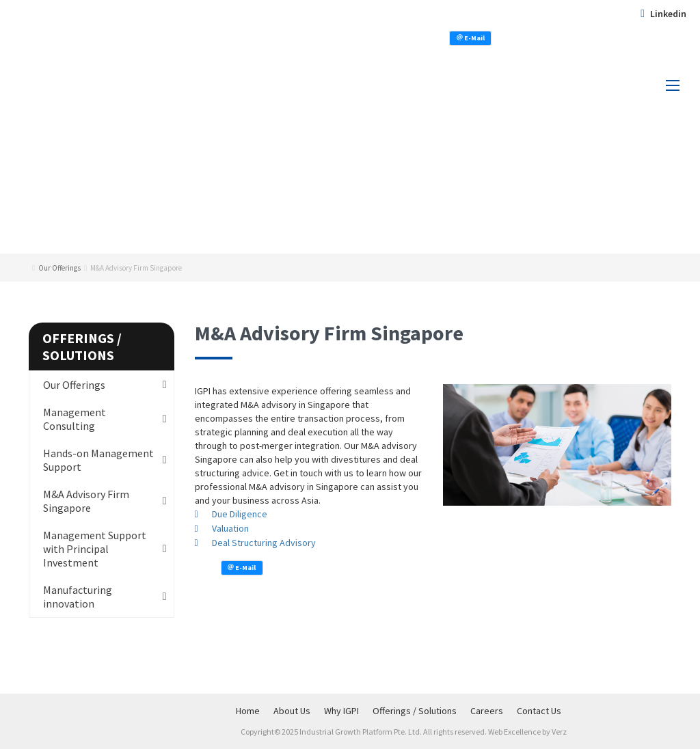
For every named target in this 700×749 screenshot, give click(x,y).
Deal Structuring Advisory (264, 543)
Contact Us (539, 711)
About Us (292, 711)
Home (248, 711)
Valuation (230, 528)
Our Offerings (74, 385)
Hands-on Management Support (98, 460)
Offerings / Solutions (415, 711)
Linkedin (663, 14)
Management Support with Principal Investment (95, 549)
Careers (487, 711)
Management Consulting (75, 419)
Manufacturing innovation (78, 597)
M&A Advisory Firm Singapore (86, 501)
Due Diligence (240, 514)
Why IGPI (341, 711)
